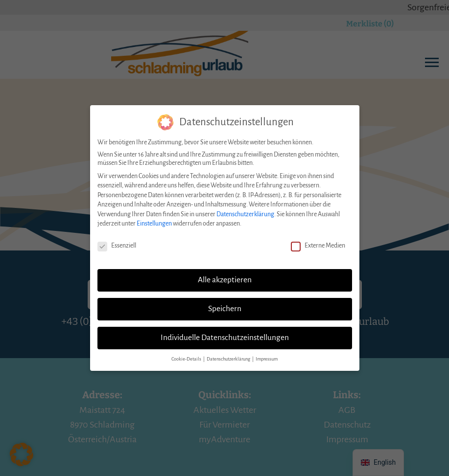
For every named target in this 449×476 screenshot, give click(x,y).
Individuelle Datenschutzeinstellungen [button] (225, 331)
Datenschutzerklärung (245, 208)
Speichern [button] (225, 302)
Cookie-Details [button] (187, 352)
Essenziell (117, 239)
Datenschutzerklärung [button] (229, 352)
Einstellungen (154, 217)
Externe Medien (318, 239)
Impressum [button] (267, 352)
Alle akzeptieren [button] (225, 273)
